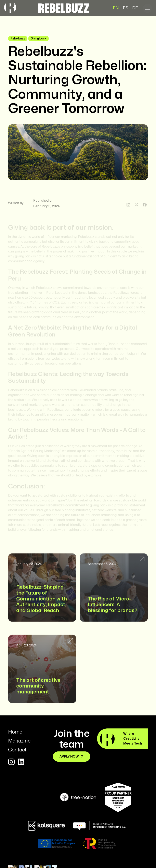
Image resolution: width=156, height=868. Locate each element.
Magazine (19, 741)
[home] (64, 8)
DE (135, 8)
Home (15, 732)
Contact (17, 750)
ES (126, 8)
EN (116, 8)
